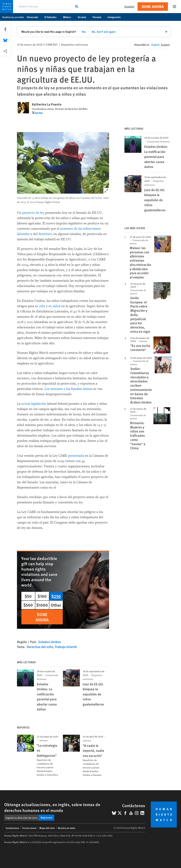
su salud (54, 306)
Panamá (99, 17)
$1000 (42, 605)
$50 (28, 596)
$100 (42, 596)
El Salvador (52, 17)
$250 (56, 596)
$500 (28, 605)
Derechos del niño (40, 647)
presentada (76, 456)
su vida (40, 306)
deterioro (45, 234)
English (156, 45)
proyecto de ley (33, 213)
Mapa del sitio (47, 828)
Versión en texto (67, 828)
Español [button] (129, 6)
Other (56, 605)
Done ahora (153, 6)
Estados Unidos (50, 642)
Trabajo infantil (66, 647)
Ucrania (84, 17)
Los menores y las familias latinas (69, 389)
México (69, 17)
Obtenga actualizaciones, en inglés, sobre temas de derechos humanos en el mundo (52, 807)
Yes (84, 32)
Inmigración (116, 17)
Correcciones (29, 828)
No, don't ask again (104, 32)
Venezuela (34, 17)
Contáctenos (12, 828)
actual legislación (34, 404)
